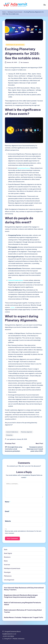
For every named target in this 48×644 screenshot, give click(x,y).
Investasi (7, 565)
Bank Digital (8, 553)
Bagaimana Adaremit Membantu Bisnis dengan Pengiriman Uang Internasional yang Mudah (21, 596)
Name (8, 502)
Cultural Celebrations (12, 432)
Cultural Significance (24, 168)
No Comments (24, 62)
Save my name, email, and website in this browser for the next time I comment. (23, 532)
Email (7, 511)
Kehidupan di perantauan (15, 45)
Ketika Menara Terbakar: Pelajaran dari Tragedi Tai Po (24, 617)
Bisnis (6, 561)
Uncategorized (9, 580)
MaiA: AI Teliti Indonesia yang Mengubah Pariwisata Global (23, 604)
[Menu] (45, 5)
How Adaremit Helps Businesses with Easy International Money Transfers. (24, 589)
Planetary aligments (26, 432)
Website (8, 521)
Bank (6, 550)
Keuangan (7, 572)
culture (12, 307)
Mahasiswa (8, 576)
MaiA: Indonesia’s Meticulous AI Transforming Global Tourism (23, 611)
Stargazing (9, 435)
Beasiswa (7, 557)
